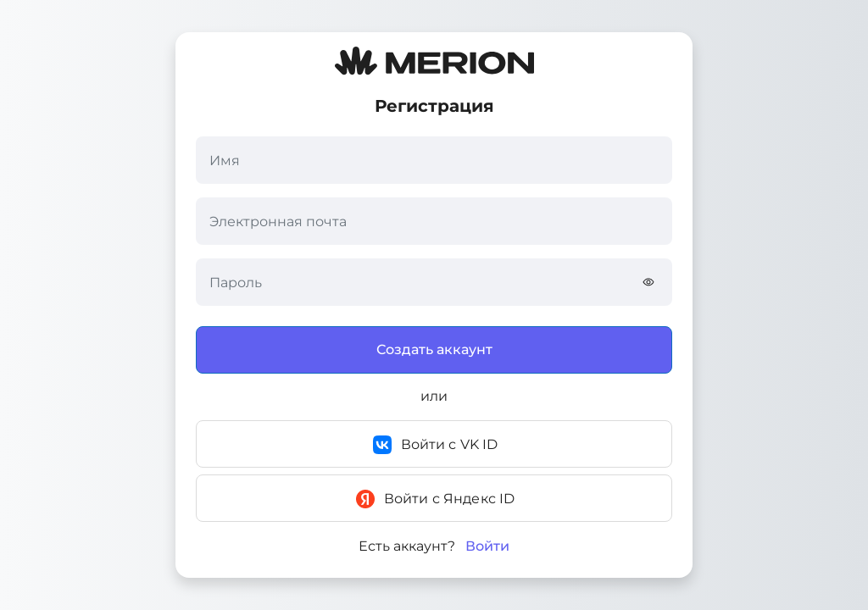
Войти (487, 546)
